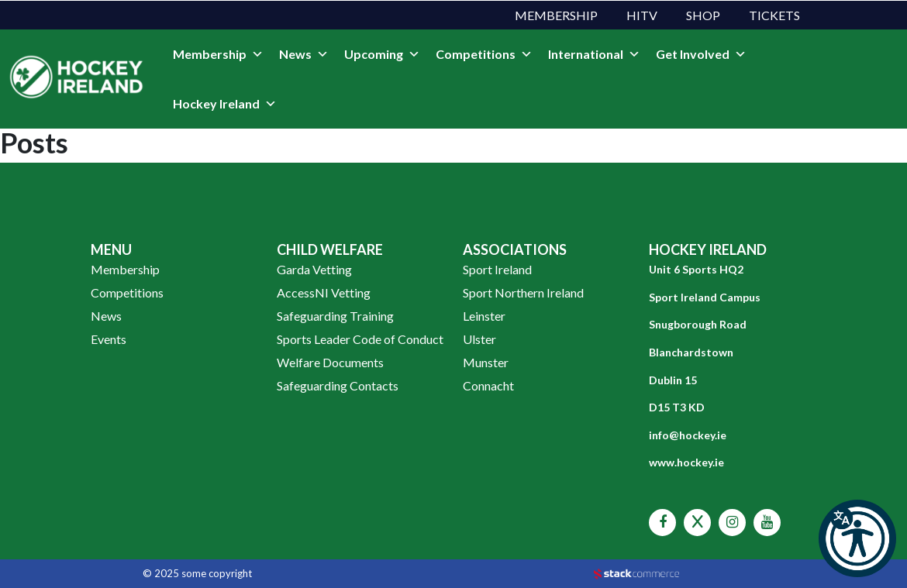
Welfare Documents (330, 362)
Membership (556, 15)
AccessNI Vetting (324, 292)
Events (109, 339)
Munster (486, 362)
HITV (642, 15)
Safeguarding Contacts (338, 385)
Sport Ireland (497, 269)
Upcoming (382, 54)
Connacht (488, 385)
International (594, 54)
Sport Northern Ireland (523, 292)
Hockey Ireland (225, 104)
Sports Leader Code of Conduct (360, 339)
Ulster (479, 339)
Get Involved (701, 54)
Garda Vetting (314, 269)
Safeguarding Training (335, 316)
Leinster (484, 316)
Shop (703, 15)
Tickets (774, 15)
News (304, 54)
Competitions (484, 54)
